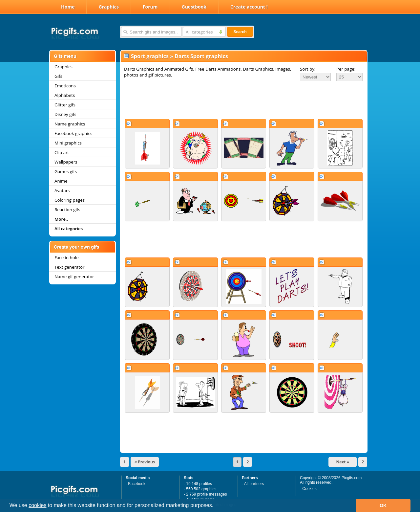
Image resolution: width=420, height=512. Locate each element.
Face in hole (67, 257)
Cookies (309, 489)
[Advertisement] (244, 100)
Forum (150, 7)
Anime (61, 181)
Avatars (62, 190)
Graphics (108, 7)
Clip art (62, 152)
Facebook (137, 484)
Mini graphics (68, 143)
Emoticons (65, 86)
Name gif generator (74, 277)
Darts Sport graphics (201, 56)
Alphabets (65, 95)
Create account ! (249, 7)
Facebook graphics (73, 133)
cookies (37, 505)
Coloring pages (70, 200)
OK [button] (383, 505)
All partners (254, 484)
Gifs (58, 76)
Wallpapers (66, 162)
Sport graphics (150, 56)
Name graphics (70, 124)
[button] (216, 506)
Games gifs (66, 171)
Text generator (69, 267)
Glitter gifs (65, 105)
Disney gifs (65, 114)
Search (240, 32)
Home (68, 7)
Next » (343, 462)
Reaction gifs (67, 210)
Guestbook (194, 7)
